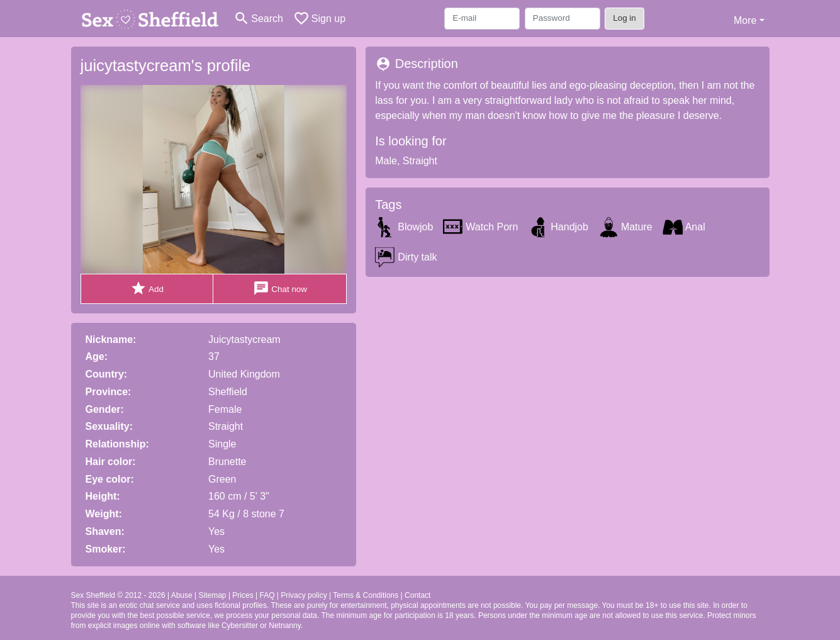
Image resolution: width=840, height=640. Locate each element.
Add (147, 289)
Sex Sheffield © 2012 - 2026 (118, 595)
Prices (243, 595)
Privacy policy (304, 595)
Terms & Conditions (366, 595)
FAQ (267, 595)
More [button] (745, 20)
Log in (624, 18)
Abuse (182, 595)
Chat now (280, 289)
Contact (417, 595)
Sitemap (213, 595)
